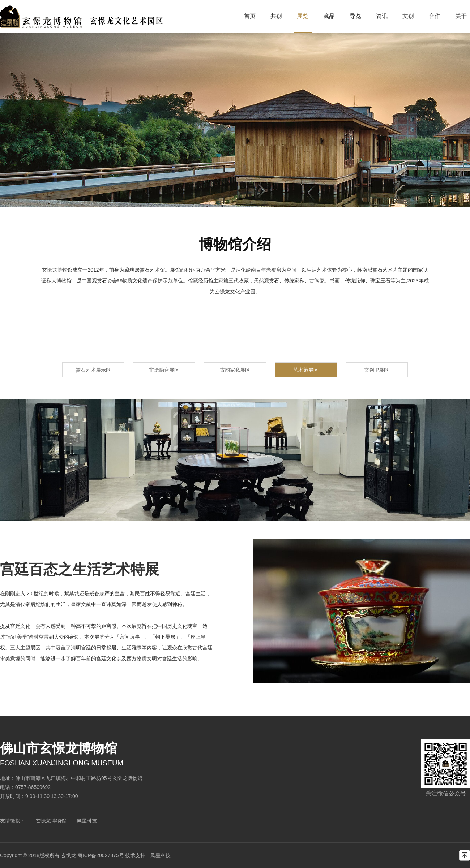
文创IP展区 (377, 370)
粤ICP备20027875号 (101, 855)
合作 (435, 16)
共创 (276, 16)
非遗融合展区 (164, 370)
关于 (461, 16)
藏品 (329, 16)
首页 (250, 16)
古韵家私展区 (235, 370)
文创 (408, 16)
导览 (355, 16)
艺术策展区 (306, 370)
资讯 (382, 16)
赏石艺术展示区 (93, 370)
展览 (303, 16)
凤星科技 (87, 821)
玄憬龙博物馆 (51, 821)
